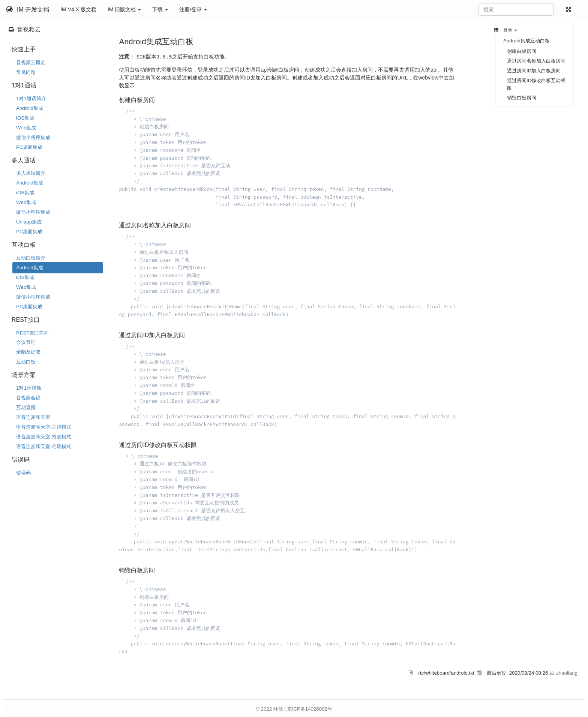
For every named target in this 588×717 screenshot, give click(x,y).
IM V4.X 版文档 (78, 9)
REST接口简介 (32, 333)
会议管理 (26, 342)
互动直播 (26, 407)
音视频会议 (28, 398)
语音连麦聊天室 (33, 417)
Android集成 (30, 108)
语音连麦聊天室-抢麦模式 (44, 437)
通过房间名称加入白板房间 (536, 61)
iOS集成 (25, 118)
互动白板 (26, 362)
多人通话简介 (31, 173)
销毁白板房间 (522, 98)
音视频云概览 (31, 62)
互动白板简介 (31, 258)
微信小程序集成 (33, 137)
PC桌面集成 (29, 147)
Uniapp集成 (29, 222)
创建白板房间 (522, 51)
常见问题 (26, 72)
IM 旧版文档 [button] (124, 9)
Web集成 (26, 128)
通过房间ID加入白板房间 (534, 71)
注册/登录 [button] (193, 9)
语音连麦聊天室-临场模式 (44, 446)
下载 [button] (160, 9)
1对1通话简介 (31, 98)
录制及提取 (28, 352)
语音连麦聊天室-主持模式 (44, 427)
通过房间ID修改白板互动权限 (536, 84)
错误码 (23, 473)
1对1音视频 (29, 388)
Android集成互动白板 (526, 41)
